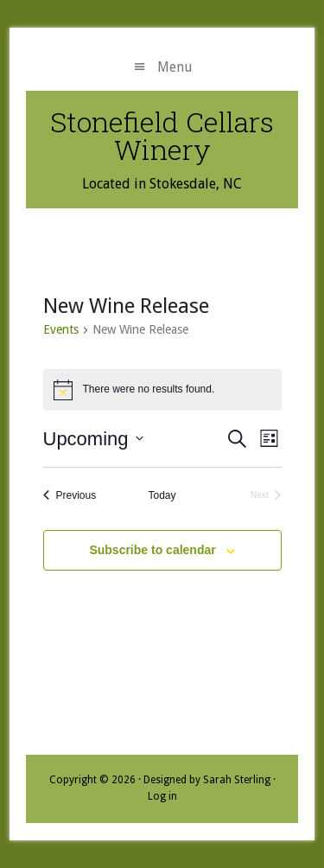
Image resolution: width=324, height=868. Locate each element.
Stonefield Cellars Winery (162, 135)
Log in (162, 796)
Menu (175, 67)
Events (61, 329)
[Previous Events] (70, 496)
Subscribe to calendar (152, 550)
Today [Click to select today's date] (162, 495)
